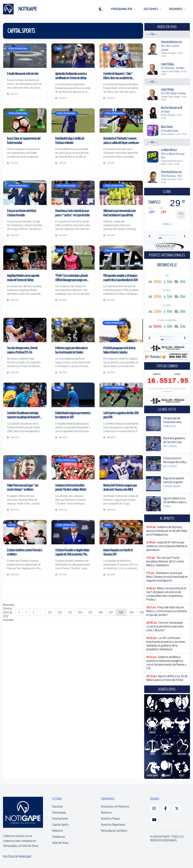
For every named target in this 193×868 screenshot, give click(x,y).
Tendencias (59, 837)
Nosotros (106, 813)
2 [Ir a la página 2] (33, 668)
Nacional (57, 806)
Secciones (153, 9)
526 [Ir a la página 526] (101, 668)
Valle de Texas (60, 843)
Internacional (60, 819)
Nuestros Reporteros (113, 825)
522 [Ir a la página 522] (60, 668)
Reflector (57, 831)
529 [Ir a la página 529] (131, 668)
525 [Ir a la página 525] (90, 668)
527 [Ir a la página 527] (111, 668)
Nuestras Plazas (110, 819)
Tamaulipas (59, 813)
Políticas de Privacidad (17, 857)
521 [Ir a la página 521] (50, 668)
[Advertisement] (73, 614)
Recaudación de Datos (114, 831)
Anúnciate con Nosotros (115, 806)
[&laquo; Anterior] (19, 668)
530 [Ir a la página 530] (142, 668)
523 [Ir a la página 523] (70, 668)
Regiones (178, 9)
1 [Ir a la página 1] (26, 668)
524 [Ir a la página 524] (80, 668)
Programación (124, 9)
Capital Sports (60, 825)
